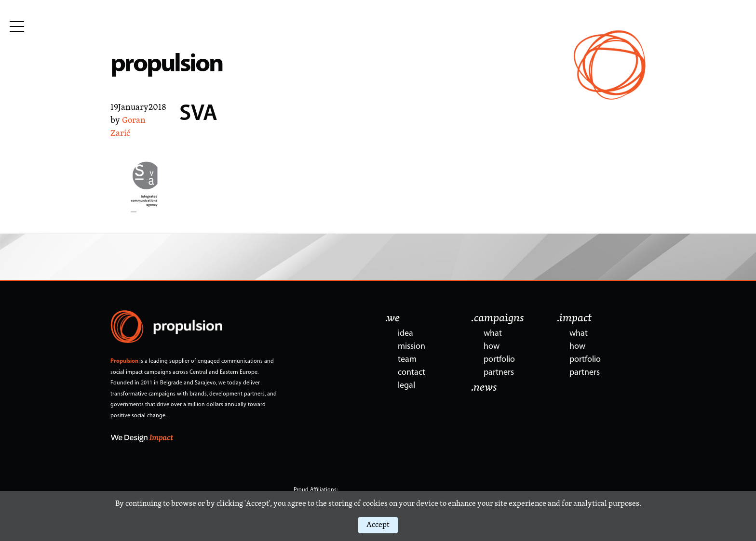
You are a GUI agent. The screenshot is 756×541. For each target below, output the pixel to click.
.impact (574, 318)
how (492, 347)
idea (405, 334)
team (407, 360)
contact (412, 373)
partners (499, 373)
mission (412, 347)
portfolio (499, 360)
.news (484, 388)
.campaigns (498, 318)
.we (392, 318)
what (493, 334)
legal (406, 386)
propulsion (167, 65)
